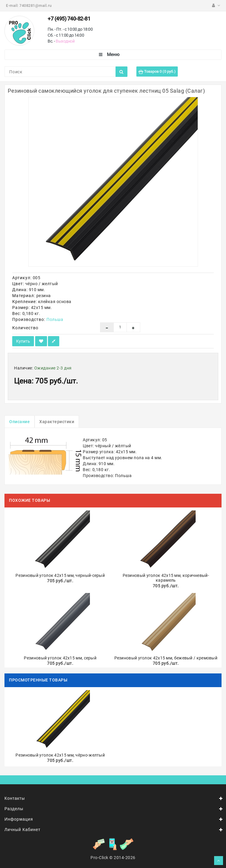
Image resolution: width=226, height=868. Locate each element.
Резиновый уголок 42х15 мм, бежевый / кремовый (166, 658)
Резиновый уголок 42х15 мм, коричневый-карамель (166, 578)
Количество (25, 328)
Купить (23, 341)
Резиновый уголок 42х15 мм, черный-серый (60, 575)
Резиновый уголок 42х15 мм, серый (60, 658)
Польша (55, 319)
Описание (20, 422)
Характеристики (57, 422)
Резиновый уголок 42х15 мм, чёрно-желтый (60, 755)
